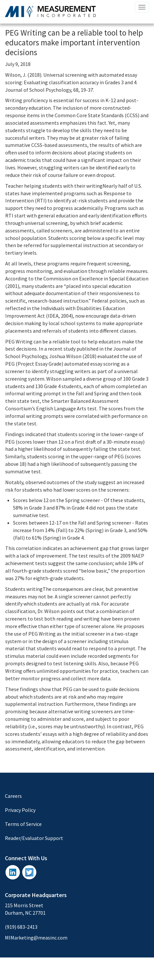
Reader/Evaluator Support (34, 838)
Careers (13, 796)
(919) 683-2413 (21, 927)
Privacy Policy (20, 810)
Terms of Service (23, 824)
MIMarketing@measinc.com (36, 938)
